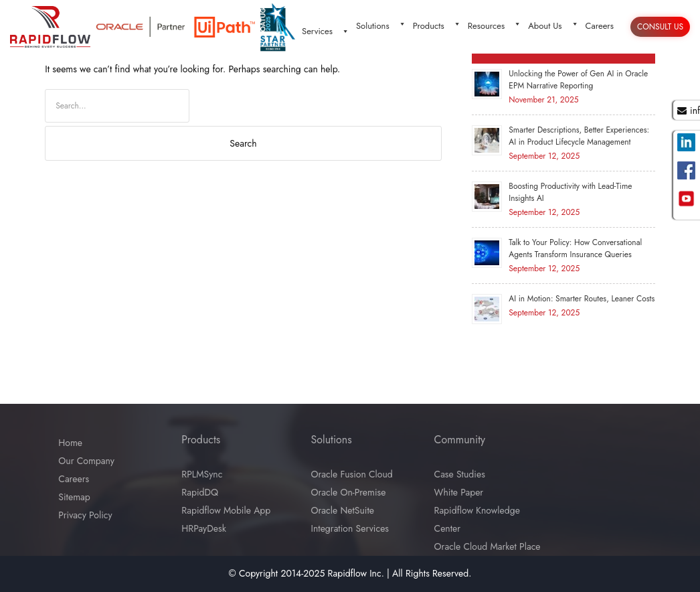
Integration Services (350, 528)
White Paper (459, 492)
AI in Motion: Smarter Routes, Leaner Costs (582, 299)
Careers (600, 26)
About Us (553, 26)
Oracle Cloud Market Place (488, 546)
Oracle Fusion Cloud (352, 474)
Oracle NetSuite (343, 510)
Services (326, 31)
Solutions (381, 26)
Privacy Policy (85, 515)
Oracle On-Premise (349, 492)
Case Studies (460, 474)
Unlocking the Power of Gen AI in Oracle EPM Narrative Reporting (578, 80)
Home (70, 443)
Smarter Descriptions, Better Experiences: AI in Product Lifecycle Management (579, 136)
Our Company (86, 461)
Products (437, 26)
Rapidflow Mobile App (226, 510)
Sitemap (74, 497)
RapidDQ (200, 492)
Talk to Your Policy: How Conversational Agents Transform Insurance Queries (575, 248)
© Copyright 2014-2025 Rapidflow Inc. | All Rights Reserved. (350, 573)
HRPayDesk (203, 528)
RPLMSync (202, 474)
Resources (495, 26)
